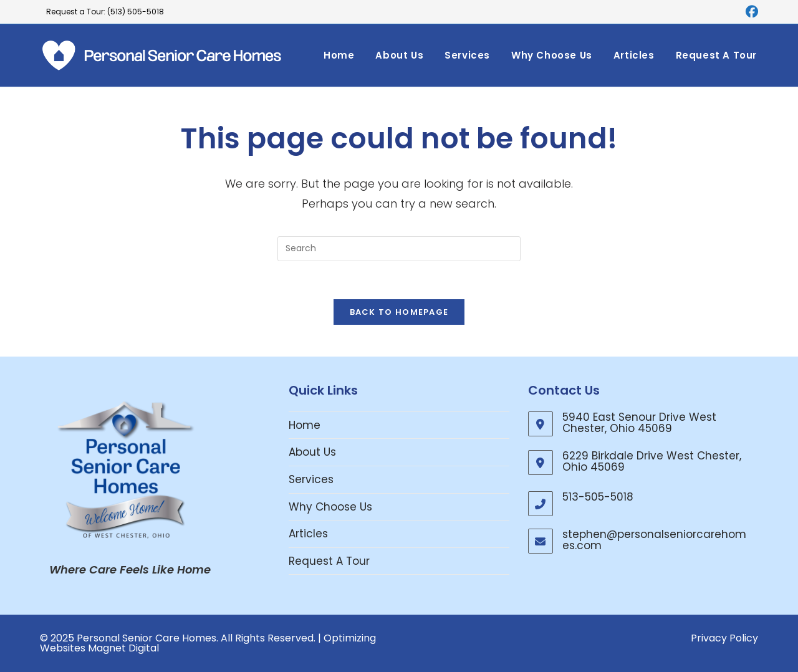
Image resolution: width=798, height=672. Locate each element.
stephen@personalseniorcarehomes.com (654, 540)
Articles (308, 534)
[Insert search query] (399, 249)
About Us (312, 452)
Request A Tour (329, 561)
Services (311, 479)
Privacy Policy (724, 638)
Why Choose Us (330, 507)
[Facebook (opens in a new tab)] (750, 12)
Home (305, 425)
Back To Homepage (399, 312)
